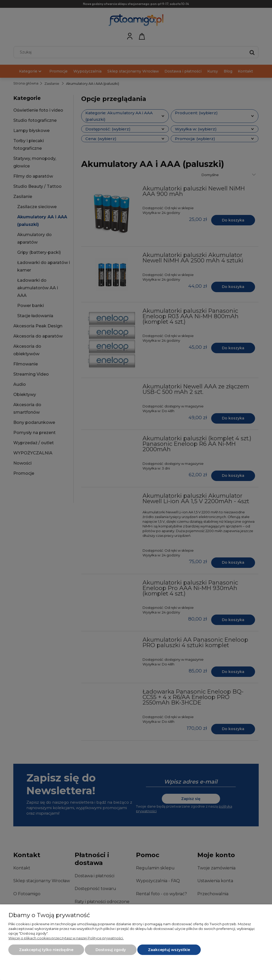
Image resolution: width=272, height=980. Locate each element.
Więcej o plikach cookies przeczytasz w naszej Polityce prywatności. (66, 938)
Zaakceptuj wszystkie (169, 950)
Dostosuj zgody (111, 950)
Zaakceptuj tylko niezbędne (46, 950)
